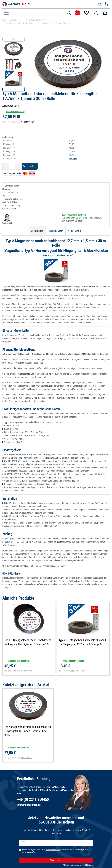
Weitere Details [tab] (74, 231)
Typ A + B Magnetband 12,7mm (35, 20)
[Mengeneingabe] (12, 166)
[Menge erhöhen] (19, 166)
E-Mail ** (24, 841)
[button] (14, 89)
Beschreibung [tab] (37, 231)
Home (4, 20)
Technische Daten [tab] (55, 231)
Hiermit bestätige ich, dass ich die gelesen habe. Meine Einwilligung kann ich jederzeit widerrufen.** (56, 851)
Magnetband (15, 20)
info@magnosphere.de (29, 805)
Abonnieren (70, 860)
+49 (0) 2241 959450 (72, 221)
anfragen (73, 159)
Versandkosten (28, 122)
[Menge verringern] (6, 166)
